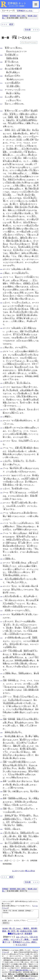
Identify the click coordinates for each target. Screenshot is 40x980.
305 (1, 824)
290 (1, 793)
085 (1, 271)
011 (1, 82)
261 (1, 715)
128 (1, 384)
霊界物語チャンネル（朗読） (25, 938)
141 (1, 417)
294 (1, 803)
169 (1, 489)
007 (1, 68)
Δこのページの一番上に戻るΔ (24, 865)
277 (1, 757)
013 (1, 89)
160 (1, 465)
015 (1, 95)
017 (1, 102)
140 (1, 414)
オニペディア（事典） (21, 935)
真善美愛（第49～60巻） (18, 16)
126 (1, 380)
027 (1, 128)
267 (1, 731)
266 (1, 728)
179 (1, 520)
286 (1, 776)
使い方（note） (16, 924)
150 (1, 438)
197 (1, 559)
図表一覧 (6, 927)
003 (1, 55)
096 (1, 300)
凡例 (35, 927)
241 (1, 669)
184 (1, 530)
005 (1, 62)
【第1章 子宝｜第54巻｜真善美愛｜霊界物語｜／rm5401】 (20, 909)
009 (1, 75)
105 (1, 326)
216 (1, 610)
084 (1, 267)
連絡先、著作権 (30, 924)
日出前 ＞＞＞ (32, 30)
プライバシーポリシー (28, 974)
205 (1, 582)
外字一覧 (15, 927)
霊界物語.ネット (17, 3)
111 (1, 345)
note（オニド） (22, 932)
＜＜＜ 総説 (7, 24)
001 (1, 48)
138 (1, 406)
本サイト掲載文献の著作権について (22, 966)
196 (1, 555)
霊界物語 (5, 16)
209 (1, 593)
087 (1, 275)
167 (1, 485)
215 (1, 606)
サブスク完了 (21, 940)
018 (1, 109)
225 (1, 633)
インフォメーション (29, 42)
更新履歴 (28, 929)
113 (1, 349)
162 (1, 472)
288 (1, 786)
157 (1, 458)
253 (1, 692)
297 (1, 810)
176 (1, 509)
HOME (5, 924)
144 (1, 424)
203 (1, 575)
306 (1, 827)
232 (1, 646)
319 (1, 855)
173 (1, 499)
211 (1, 596)
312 (1, 837)
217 (1, 617)
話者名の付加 (26, 927)
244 (1, 676)
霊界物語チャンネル (25, 11)
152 (1, 445)
